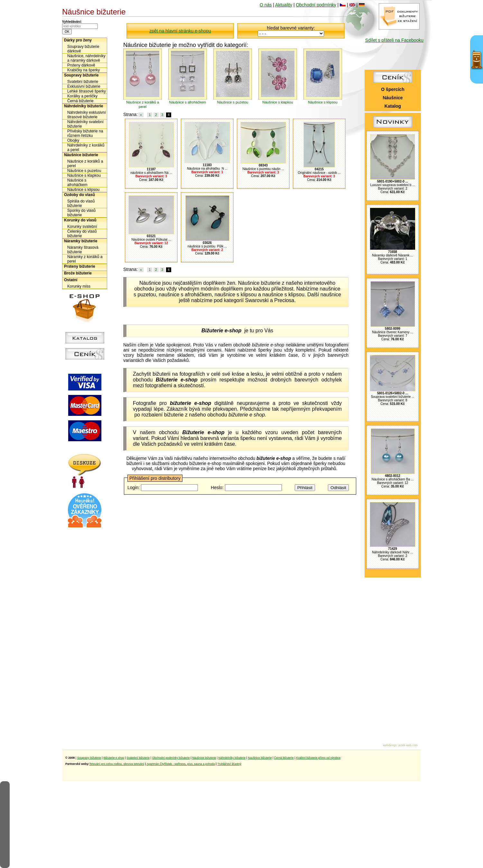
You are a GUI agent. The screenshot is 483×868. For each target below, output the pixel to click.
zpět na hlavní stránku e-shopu (180, 31)
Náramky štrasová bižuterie (83, 250)
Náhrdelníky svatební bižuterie (85, 124)
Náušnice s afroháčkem (77, 183)
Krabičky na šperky (84, 70)
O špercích (393, 89)
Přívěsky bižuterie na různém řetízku (85, 133)
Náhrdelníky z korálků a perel (86, 148)
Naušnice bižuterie (204, 758)
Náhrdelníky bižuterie (84, 106)
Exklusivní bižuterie (84, 86)
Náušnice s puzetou (84, 171)
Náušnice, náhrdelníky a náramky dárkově (86, 58)
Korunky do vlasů (80, 220)
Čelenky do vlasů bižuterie (82, 234)
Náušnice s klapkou (84, 175)
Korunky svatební (82, 227)
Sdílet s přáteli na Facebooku (394, 40)
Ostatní (71, 280)
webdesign (390, 745)
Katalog (393, 106)
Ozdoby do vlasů (79, 195)
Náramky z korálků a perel (85, 259)
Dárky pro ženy (78, 40)
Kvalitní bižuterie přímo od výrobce (318, 758)
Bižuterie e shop (114, 758)
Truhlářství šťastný (229, 764)
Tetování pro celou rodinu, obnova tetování (117, 764)
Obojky (73, 140)
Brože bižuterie (78, 273)
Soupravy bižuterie (81, 75)
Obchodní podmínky (316, 5)
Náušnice (393, 98)
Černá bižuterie (80, 101)
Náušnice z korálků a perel (85, 164)
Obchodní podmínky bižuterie (171, 758)
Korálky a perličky (82, 96)
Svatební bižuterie (83, 82)
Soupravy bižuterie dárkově (83, 49)
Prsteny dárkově (81, 65)
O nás (266, 5)
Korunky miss (79, 286)
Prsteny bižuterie (80, 266)
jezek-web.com (408, 745)
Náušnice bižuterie (81, 155)
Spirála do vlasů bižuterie (81, 203)
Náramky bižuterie (81, 241)
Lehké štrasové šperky (87, 91)
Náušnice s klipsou (83, 190)
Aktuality (284, 5)
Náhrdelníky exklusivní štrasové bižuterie (87, 115)
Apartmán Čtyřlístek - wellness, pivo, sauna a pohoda (181, 764)
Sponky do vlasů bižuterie (81, 213)
